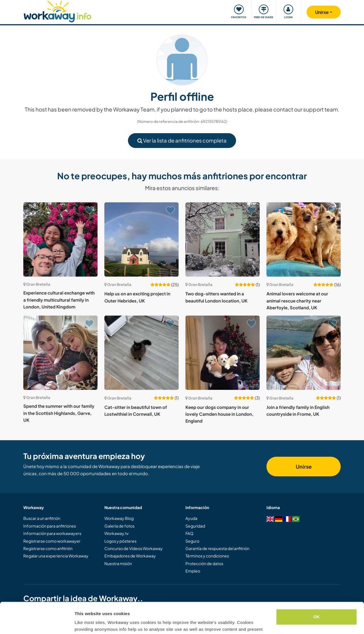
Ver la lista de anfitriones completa (182, 140)
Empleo (193, 571)
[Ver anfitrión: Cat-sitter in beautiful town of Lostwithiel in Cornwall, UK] (141, 353)
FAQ (189, 533)
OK (317, 588)
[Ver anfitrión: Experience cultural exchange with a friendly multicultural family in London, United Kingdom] (60, 239)
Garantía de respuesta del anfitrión (217, 548)
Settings (83, 623)
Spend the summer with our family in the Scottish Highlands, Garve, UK (59, 413)
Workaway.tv (116, 533)
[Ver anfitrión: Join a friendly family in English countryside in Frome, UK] (304, 353)
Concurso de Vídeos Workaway (134, 548)
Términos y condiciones (207, 556)
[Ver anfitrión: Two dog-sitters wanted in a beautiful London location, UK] (223, 239)
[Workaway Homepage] (58, 11)
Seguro (192, 541)
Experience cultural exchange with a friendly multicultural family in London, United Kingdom (59, 300)
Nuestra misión (118, 563)
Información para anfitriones (50, 526)
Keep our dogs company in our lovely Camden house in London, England (219, 414)
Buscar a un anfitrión (42, 518)
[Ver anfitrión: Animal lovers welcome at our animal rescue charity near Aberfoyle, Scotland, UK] (304, 239)
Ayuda (191, 518)
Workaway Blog (119, 518)
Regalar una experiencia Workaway (56, 556)
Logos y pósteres (120, 541)
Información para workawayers (52, 533)
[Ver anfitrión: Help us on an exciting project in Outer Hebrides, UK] (141, 239)
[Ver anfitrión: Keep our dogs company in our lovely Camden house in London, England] (223, 353)
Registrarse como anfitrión (48, 548)
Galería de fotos (119, 526)
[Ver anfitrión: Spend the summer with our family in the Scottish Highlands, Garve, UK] (60, 353)
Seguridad (195, 526)
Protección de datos (204, 563)
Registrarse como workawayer (52, 541)
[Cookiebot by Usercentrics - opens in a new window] (37, 623)
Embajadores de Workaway (130, 556)
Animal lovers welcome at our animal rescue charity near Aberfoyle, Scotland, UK (297, 300)
